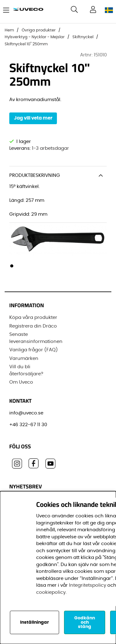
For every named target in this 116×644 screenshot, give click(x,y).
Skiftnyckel (83, 37)
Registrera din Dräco (33, 326)
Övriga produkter (39, 30)
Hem (9, 30)
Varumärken (24, 359)
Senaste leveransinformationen (36, 338)
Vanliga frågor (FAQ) (34, 350)
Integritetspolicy (88, 585)
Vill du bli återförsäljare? (26, 370)
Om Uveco (21, 382)
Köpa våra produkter (33, 318)
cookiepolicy (51, 592)
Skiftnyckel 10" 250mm (26, 44)
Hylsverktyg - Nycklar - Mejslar (35, 37)
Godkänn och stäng (85, 622)
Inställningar (34, 622)
